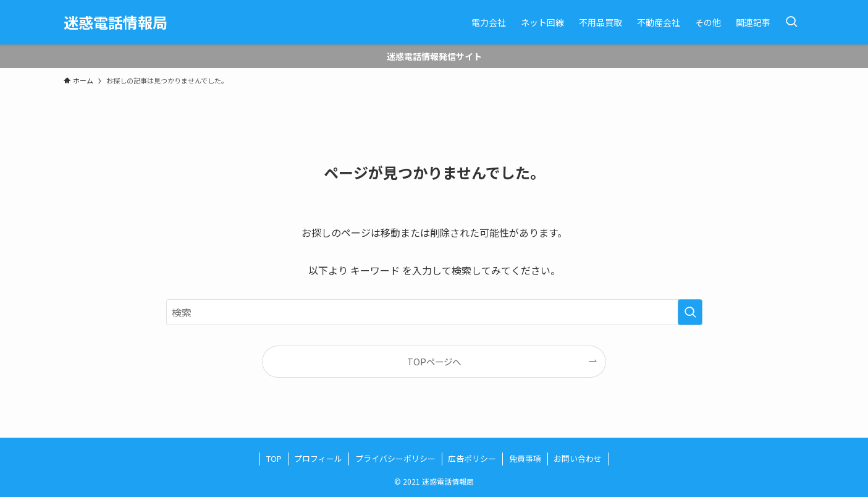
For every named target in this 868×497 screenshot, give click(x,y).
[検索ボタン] (791, 22)
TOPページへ (434, 361)
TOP (274, 458)
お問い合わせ (578, 458)
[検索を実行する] (690, 312)
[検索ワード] (434, 312)
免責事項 (525, 458)
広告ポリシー (472, 458)
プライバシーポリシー (395, 458)
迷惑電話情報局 (116, 22)
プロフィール (318, 458)
